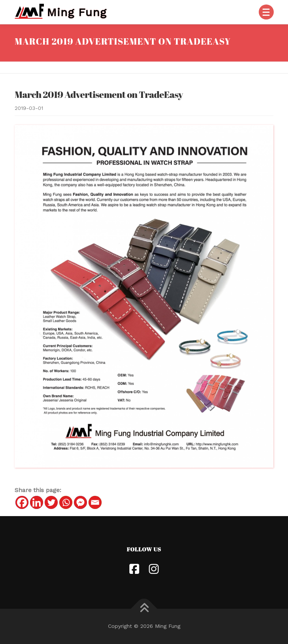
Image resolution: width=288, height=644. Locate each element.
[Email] (95, 502)
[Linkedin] (37, 502)
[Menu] (266, 12)
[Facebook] (22, 502)
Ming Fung (77, 12)
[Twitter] (51, 502)
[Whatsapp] (66, 502)
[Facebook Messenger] (80, 502)
